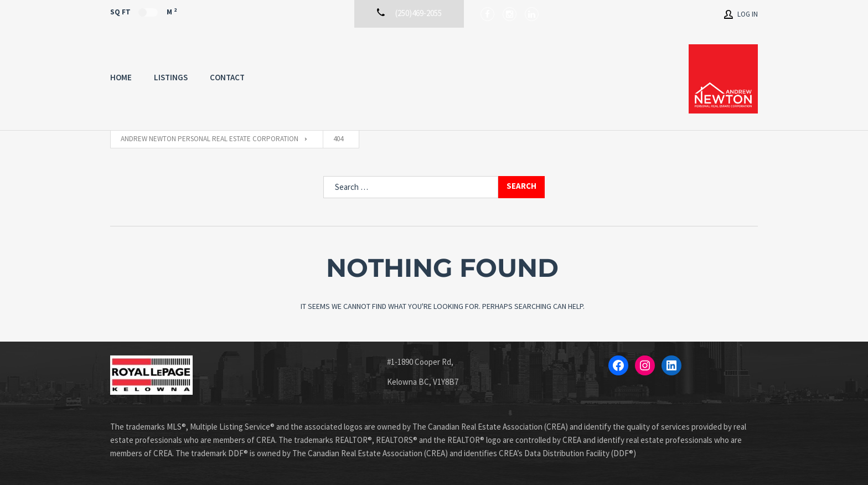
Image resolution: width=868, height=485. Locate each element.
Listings (171, 77)
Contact (227, 77)
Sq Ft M (143, 12)
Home (121, 77)
